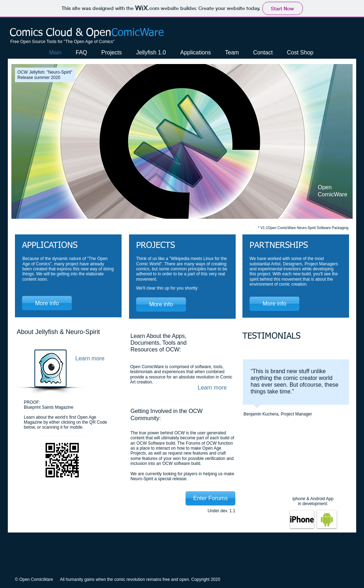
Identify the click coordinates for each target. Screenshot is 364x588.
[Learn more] (91, 358)
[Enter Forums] (210, 498)
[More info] (47, 303)
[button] (182, 141)
